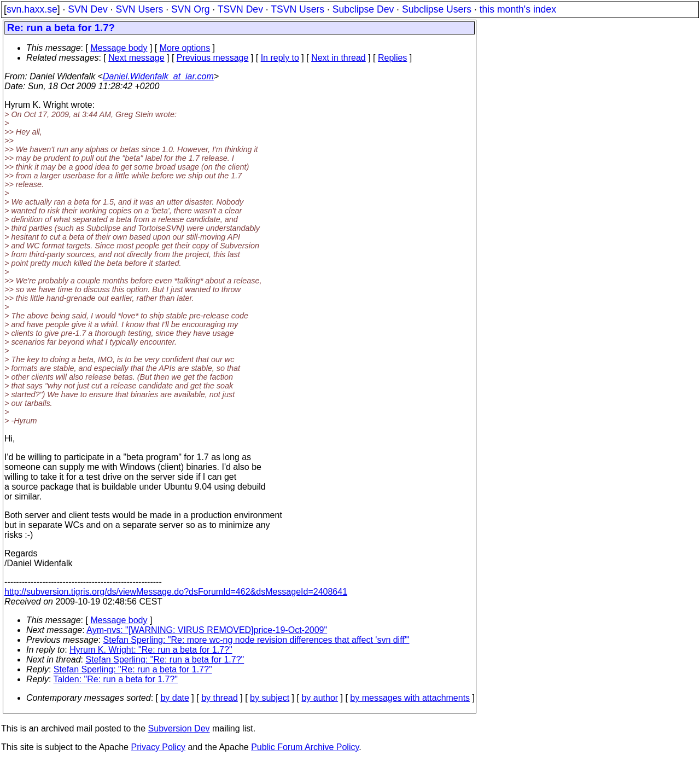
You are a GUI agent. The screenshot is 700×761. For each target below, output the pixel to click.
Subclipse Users (437, 9)
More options (185, 48)
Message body (119, 48)
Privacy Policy (158, 747)
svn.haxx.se (32, 9)
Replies (392, 58)
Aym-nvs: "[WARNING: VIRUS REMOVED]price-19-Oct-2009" (207, 630)
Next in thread (339, 58)
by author (320, 698)
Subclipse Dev (363, 9)
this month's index (518, 9)
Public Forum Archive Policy (305, 747)
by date (174, 698)
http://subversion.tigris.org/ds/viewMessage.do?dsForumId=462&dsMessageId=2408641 (176, 592)
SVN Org (190, 9)
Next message (136, 58)
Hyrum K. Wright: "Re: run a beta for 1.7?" (151, 650)
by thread (220, 698)
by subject (270, 698)
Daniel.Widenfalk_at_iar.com (158, 76)
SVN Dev (87, 9)
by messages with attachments (410, 698)
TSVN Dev (240, 9)
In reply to (280, 58)
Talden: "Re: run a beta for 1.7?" (116, 679)
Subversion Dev (179, 728)
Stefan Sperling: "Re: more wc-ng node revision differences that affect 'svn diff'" (256, 640)
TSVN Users (297, 9)
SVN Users (139, 9)
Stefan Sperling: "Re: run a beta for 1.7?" (165, 660)
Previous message (213, 58)
